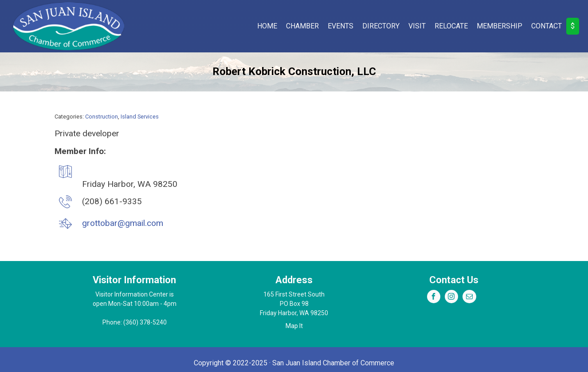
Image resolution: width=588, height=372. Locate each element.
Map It (294, 326)
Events (341, 26)
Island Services (140, 117)
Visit (417, 26)
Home (267, 26)
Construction (102, 117)
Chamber (302, 26)
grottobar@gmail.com (123, 223)
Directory (381, 26)
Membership (500, 26)
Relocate (451, 26)
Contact (547, 26)
